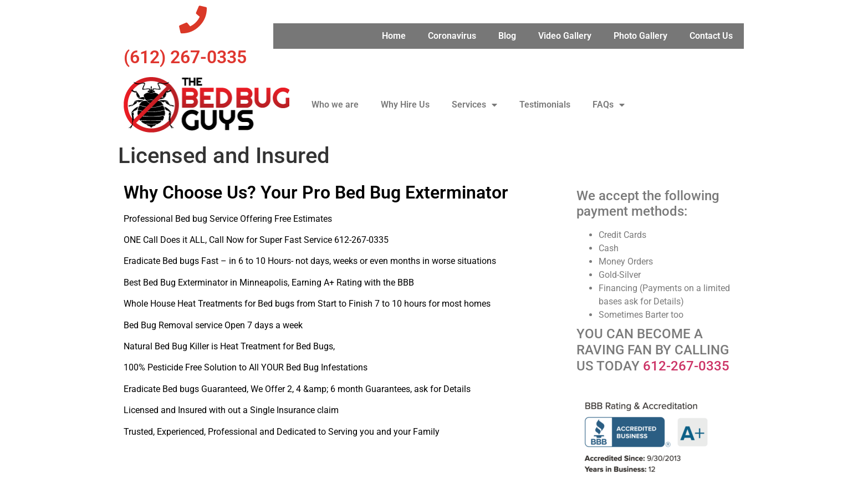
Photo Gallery (640, 36)
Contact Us (711, 36)
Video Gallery (565, 36)
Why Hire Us (405, 105)
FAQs (609, 105)
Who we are (335, 105)
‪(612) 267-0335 (185, 57)
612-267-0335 (686, 366)
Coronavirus (452, 36)
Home (394, 36)
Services (474, 105)
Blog (507, 36)
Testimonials (545, 105)
